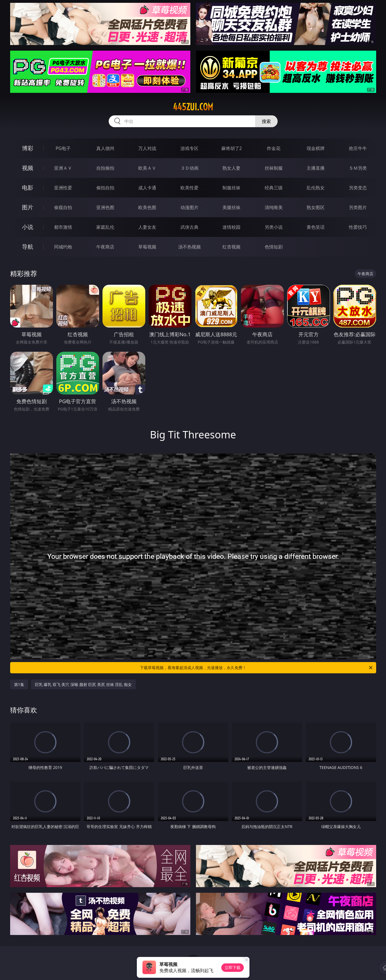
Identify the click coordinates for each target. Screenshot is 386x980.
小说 (28, 227)
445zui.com (193, 107)
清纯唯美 (274, 207)
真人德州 (105, 148)
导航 (28, 247)
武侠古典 (189, 227)
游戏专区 (189, 148)
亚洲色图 (105, 207)
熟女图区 (316, 207)
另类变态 (358, 188)
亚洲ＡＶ (63, 168)
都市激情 (63, 227)
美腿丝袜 (231, 207)
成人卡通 (147, 188)
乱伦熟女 (316, 188)
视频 (28, 168)
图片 (28, 207)
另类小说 (274, 227)
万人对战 (147, 148)
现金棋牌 (316, 148)
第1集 (19, 684)
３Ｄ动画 (189, 168)
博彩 (28, 148)
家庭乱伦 (105, 227)
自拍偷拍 (105, 168)
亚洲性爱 (63, 188)
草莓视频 (147, 247)
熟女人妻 (231, 168)
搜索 (266, 121)
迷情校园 (231, 227)
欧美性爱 (189, 188)
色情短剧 (274, 247)
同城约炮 (63, 247)
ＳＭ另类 (358, 168)
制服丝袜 (231, 188)
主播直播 (316, 168)
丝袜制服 (274, 168)
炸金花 (274, 148)
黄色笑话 (316, 227)
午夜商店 (105, 247)
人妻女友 (147, 227)
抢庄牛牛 (358, 148)
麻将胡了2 (232, 148)
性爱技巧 (358, 227)
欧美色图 (147, 207)
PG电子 (63, 148)
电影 (28, 188)
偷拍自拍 (105, 188)
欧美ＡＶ (147, 168)
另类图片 (358, 207)
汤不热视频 (189, 247)
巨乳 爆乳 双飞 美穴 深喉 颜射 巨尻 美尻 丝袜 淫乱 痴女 (83, 684)
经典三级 (274, 188)
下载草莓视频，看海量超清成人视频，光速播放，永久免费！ (257, 668)
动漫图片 (189, 207)
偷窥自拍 (63, 207)
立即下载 (233, 967)
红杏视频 (231, 247)
